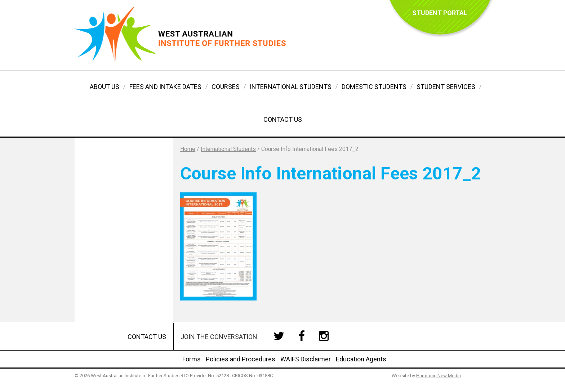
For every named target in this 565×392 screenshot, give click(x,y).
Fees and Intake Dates (165, 87)
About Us (104, 87)
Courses (226, 87)
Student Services (446, 87)
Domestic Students (374, 87)
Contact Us (283, 119)
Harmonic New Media (439, 376)
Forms (192, 359)
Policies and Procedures (241, 359)
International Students (291, 87)
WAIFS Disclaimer (306, 359)
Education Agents (361, 359)
